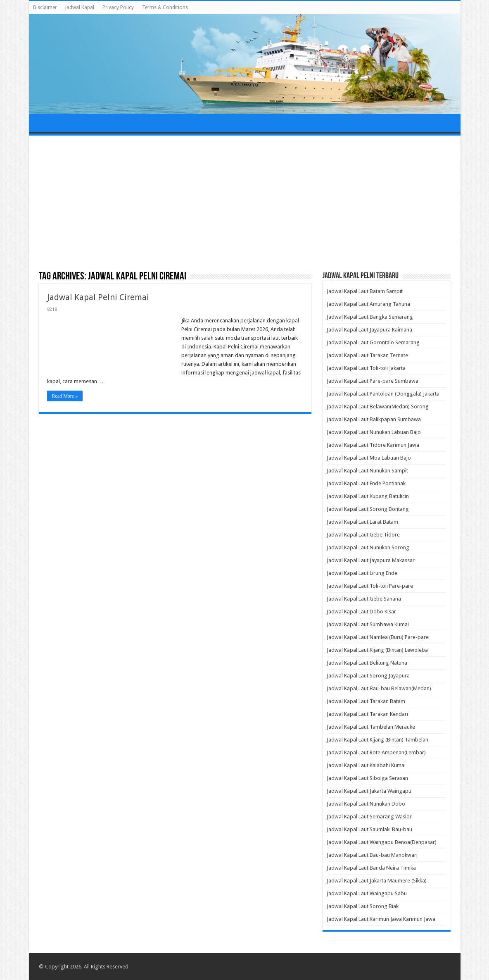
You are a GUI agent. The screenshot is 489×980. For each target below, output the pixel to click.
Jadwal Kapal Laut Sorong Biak (363, 906)
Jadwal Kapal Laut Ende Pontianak (366, 483)
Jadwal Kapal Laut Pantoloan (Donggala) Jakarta (383, 394)
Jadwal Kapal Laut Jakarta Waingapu (369, 791)
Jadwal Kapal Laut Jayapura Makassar (371, 560)
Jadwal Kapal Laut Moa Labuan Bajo (369, 458)
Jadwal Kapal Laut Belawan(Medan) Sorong (378, 407)
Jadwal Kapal (80, 7)
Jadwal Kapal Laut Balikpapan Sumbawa (374, 419)
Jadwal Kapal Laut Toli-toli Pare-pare (370, 586)
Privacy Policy (118, 7)
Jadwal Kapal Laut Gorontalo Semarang (373, 342)
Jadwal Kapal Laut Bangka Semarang (370, 317)
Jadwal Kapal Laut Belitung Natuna (367, 663)
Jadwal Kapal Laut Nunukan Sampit (367, 471)
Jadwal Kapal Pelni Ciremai (98, 297)
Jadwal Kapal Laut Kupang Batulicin (368, 496)
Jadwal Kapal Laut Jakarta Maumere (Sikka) (377, 881)
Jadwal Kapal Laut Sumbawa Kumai (368, 624)
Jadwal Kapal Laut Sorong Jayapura (368, 676)
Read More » (65, 396)
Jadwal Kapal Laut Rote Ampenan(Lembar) (376, 752)
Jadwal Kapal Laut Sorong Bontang (368, 509)
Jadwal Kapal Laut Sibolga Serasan (367, 778)
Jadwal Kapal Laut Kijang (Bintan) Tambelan (377, 740)
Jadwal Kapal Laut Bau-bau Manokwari (372, 855)
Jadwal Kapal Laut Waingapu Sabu (367, 893)
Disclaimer (45, 7)
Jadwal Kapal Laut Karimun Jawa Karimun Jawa (381, 919)
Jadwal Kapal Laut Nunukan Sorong (368, 547)
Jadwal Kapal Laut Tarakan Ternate (367, 355)
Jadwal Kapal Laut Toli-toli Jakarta (366, 368)
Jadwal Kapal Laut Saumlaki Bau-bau (369, 829)
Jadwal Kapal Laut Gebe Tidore (363, 535)
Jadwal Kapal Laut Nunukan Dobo (366, 804)
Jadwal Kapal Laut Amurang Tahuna (368, 304)
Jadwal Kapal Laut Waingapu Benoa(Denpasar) (382, 842)
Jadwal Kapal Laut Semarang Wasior (369, 817)
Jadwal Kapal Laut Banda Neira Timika (371, 868)
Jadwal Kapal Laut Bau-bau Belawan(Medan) (379, 688)
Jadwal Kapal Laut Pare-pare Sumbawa (373, 381)
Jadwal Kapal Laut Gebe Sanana (364, 599)
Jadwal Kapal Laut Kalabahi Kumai (366, 765)
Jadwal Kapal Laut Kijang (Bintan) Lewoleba (377, 650)
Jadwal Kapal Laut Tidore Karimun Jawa (373, 445)
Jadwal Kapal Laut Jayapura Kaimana (369, 330)
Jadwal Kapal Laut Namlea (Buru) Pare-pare (378, 637)
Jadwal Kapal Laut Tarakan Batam (366, 701)
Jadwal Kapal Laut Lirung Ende (362, 573)
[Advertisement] (245, 204)
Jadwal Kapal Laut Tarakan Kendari (367, 714)
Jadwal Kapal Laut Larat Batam (362, 522)
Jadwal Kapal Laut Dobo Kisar (361, 612)
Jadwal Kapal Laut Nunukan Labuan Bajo (374, 432)
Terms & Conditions (165, 7)
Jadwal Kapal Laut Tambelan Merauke (371, 727)
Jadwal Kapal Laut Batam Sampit (365, 291)
